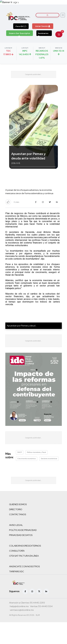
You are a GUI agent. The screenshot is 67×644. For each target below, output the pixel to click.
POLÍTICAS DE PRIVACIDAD (23, 530)
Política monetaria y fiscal (36, 452)
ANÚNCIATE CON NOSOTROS (24, 566)
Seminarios (43, 34)
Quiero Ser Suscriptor (20, 34)
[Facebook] (25, 591)
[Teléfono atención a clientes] (27, 603)
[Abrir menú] (63, 15)
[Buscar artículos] (48, 15)
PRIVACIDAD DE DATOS (21, 535)
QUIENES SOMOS (18, 504)
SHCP (20, 452)
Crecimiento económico (27, 459)
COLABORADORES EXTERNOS (25, 546)
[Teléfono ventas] (41, 607)
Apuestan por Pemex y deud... (22, 326)
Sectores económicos (49, 459)
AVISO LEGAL (16, 525)
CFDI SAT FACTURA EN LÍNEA (24, 556)
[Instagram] (32, 591)
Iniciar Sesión (43, 26)
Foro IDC (21, 26)
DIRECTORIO (16, 509)
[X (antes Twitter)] (39, 591)
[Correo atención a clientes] (19, 607)
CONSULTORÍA (17, 551)
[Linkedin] (46, 591)
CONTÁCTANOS (18, 514)
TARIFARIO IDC (17, 571)
